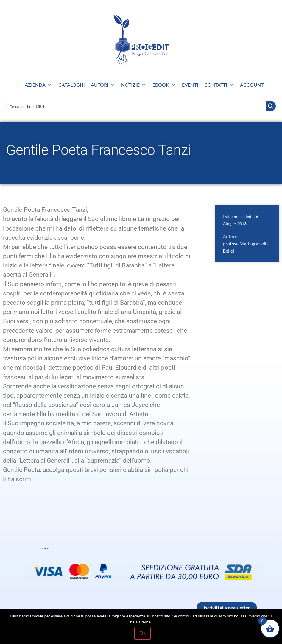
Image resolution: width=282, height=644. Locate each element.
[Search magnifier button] (271, 106)
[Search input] (136, 106)
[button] (39, 85)
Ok (142, 633)
